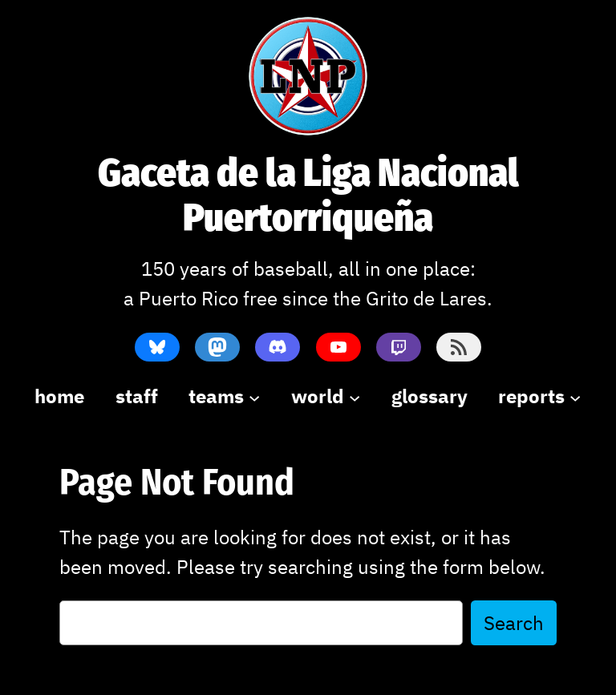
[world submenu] (326, 396)
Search (514, 623)
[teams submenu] (224, 396)
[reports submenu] (539, 396)
